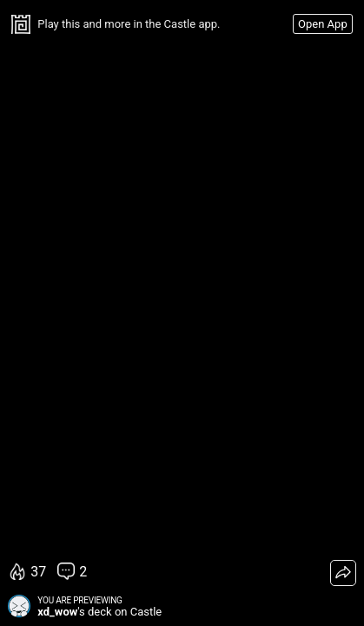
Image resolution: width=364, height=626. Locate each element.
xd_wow (57, 612)
